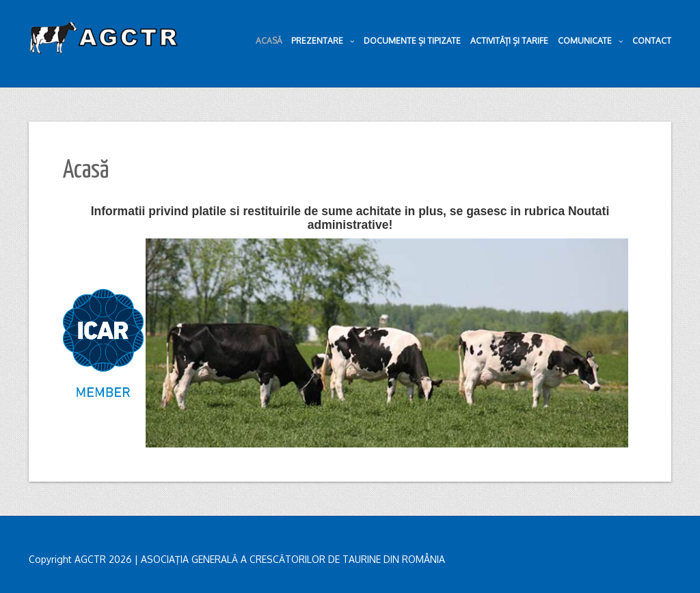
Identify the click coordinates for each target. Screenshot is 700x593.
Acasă (269, 41)
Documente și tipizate (412, 41)
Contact (652, 41)
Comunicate (590, 41)
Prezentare (323, 41)
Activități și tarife (509, 41)
